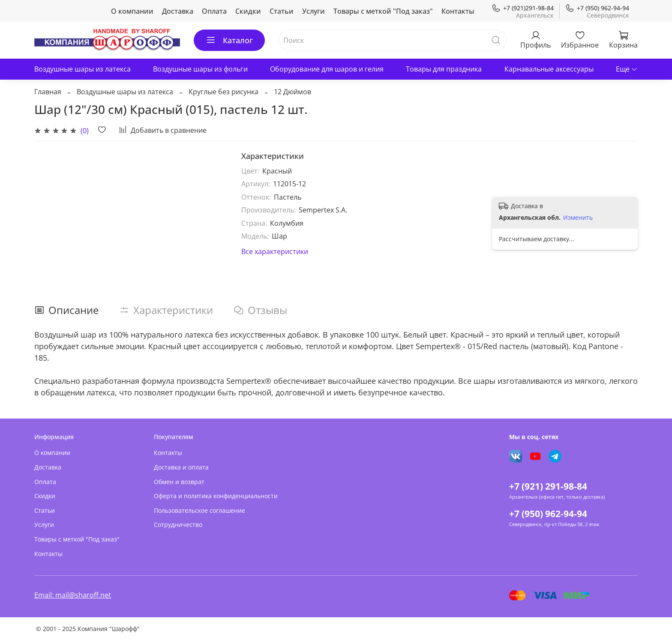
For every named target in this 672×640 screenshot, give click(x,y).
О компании (132, 11)
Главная (48, 92)
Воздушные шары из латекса (82, 69)
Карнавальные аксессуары (549, 69)
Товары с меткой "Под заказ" (383, 11)
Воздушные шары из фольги (200, 69)
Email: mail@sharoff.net (73, 595)
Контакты (458, 11)
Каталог (229, 40)
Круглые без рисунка (223, 92)
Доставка (178, 11)
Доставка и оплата (181, 467)
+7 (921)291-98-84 (523, 8)
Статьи (282, 11)
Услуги (313, 11)
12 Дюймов (292, 92)
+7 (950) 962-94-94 (597, 8)
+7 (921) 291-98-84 (548, 486)
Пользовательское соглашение (199, 510)
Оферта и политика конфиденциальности (216, 496)
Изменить (578, 218)
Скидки (248, 11)
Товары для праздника (444, 69)
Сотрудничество (178, 525)
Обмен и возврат (179, 482)
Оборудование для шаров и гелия (327, 69)
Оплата (214, 11)
